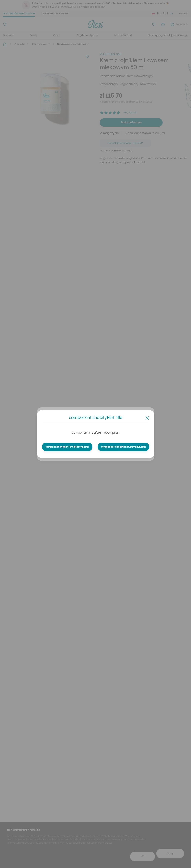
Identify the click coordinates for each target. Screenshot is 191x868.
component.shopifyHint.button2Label (123, 447)
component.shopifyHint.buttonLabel (67, 447)
